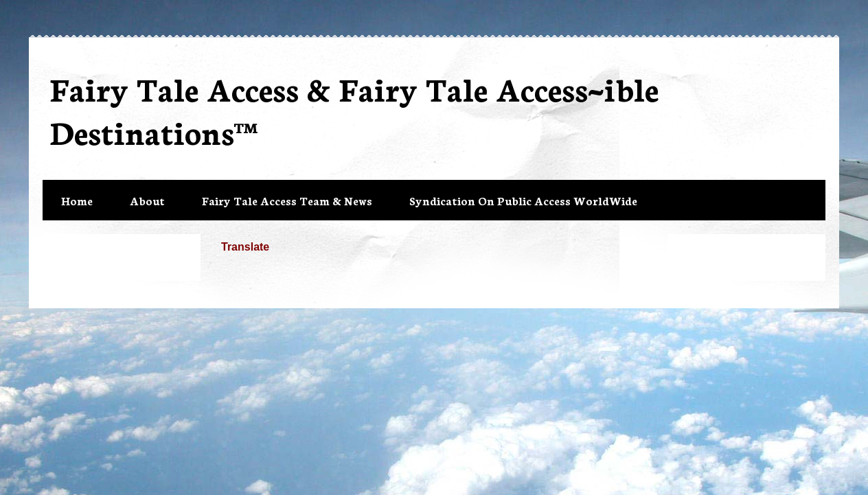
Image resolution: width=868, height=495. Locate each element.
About (147, 200)
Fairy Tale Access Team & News (287, 200)
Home (77, 200)
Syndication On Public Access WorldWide (523, 200)
